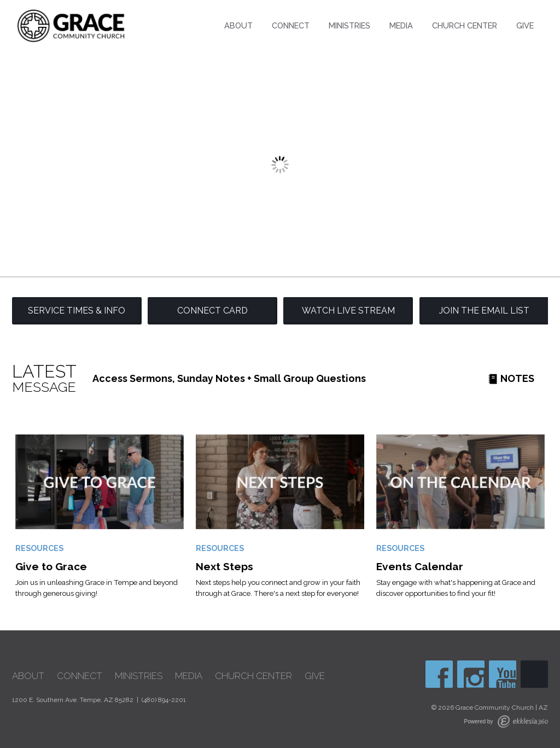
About (238, 25)
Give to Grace (51, 566)
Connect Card (212, 311)
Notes (511, 378)
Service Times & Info (77, 311)
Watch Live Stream (348, 311)
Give (525, 25)
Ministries (349, 25)
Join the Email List (484, 311)
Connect (291, 25)
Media (401, 25)
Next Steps (224, 566)
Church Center (465, 25)
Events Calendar (420, 566)
